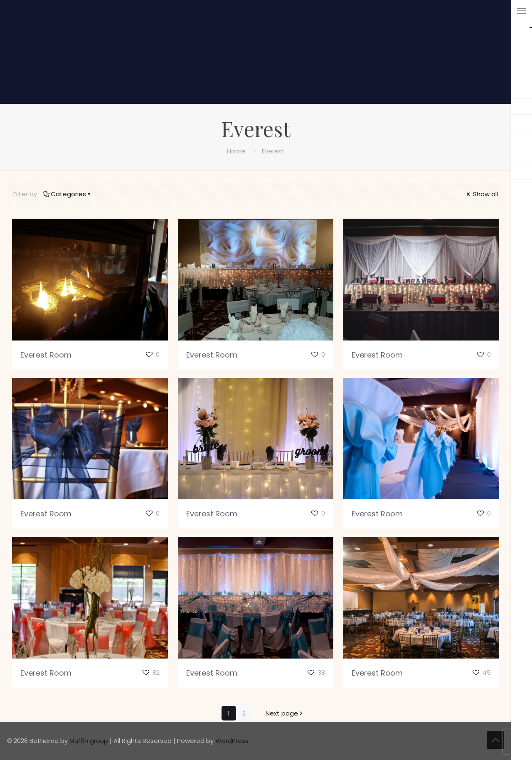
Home (236, 151)
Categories (68, 194)
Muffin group (89, 741)
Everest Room (46, 355)
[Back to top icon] (495, 740)
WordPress (232, 741)
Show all (482, 194)
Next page (285, 713)
